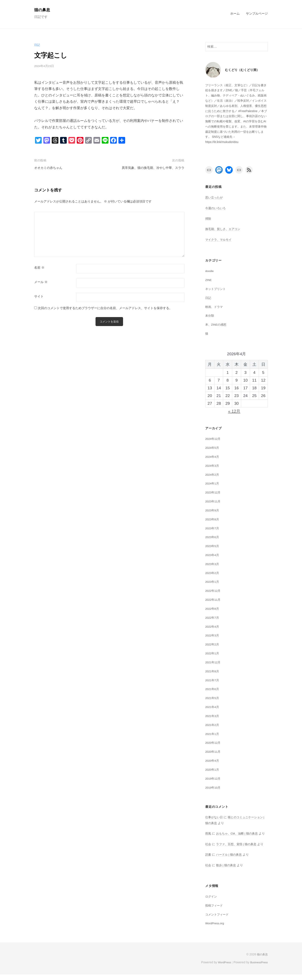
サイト (39, 296)
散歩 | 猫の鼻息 (227, 871)
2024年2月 (213, 475)
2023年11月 (214, 501)
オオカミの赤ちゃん (50, 168)
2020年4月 (213, 761)
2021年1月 (213, 734)
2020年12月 (214, 743)
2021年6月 (213, 689)
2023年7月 (213, 528)
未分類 (210, 315)
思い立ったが (215, 197)
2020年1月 (213, 769)
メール (41, 282)
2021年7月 (213, 680)
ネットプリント (216, 289)
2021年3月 (213, 716)
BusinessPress (258, 968)
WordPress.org (216, 929)
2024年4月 (213, 457)
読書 (208, 860)
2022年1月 (213, 653)
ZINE (209, 280)
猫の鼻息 (43, 10)
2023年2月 (213, 573)
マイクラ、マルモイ (219, 240)
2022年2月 (213, 644)
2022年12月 (214, 591)
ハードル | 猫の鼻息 (230, 860)
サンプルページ (257, 13)
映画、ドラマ (215, 307)
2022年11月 (214, 600)
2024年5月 (213, 448)
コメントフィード (218, 920)
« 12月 (234, 411)
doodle (210, 271)
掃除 (208, 218)
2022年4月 (213, 627)
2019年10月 (214, 787)
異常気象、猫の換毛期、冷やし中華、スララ (149, 168)
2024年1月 (213, 483)
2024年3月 (213, 466)
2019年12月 (214, 778)
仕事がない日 (215, 817)
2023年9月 (213, 510)
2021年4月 (213, 707)
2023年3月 (213, 564)
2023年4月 (213, 555)
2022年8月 (213, 609)
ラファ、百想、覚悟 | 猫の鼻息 (238, 850)
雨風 (208, 833)
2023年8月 (213, 519)
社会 (208, 850)
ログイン (211, 902)
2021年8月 (213, 671)
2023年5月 (213, 546)
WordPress (221, 968)
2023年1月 (213, 582)
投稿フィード (215, 911)
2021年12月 (214, 662)
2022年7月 (213, 618)
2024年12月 (214, 439)
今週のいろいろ (216, 208)
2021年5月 (213, 698)
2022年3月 (213, 635)
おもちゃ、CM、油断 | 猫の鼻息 (239, 833)
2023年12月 (214, 492)
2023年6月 (213, 537)
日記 (37, 45)
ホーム (235, 13)
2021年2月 (213, 725)
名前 (39, 268)
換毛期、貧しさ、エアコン (224, 229)
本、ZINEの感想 (217, 324)
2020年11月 (214, 752)
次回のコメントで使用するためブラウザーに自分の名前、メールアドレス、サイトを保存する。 (105, 308)
